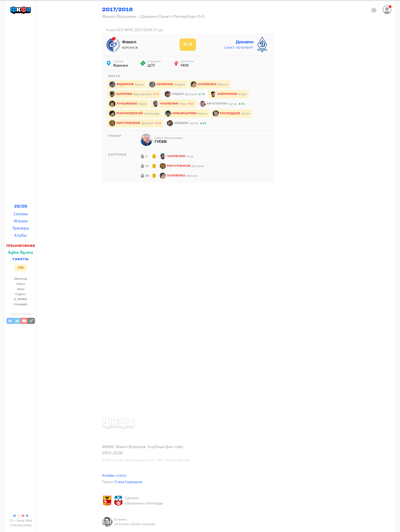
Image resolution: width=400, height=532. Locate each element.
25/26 (21, 207)
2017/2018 (117, 10)
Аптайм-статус (114, 475)
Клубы (21, 235)
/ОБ (21, 268)
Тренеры (21, 228)
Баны (21, 289)
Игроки (21, 221)
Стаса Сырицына (128, 482)
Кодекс (21, 294)
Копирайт (21, 304)
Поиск (21, 284)
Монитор (21, 279)
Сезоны (21, 214)
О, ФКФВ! (21, 299)
